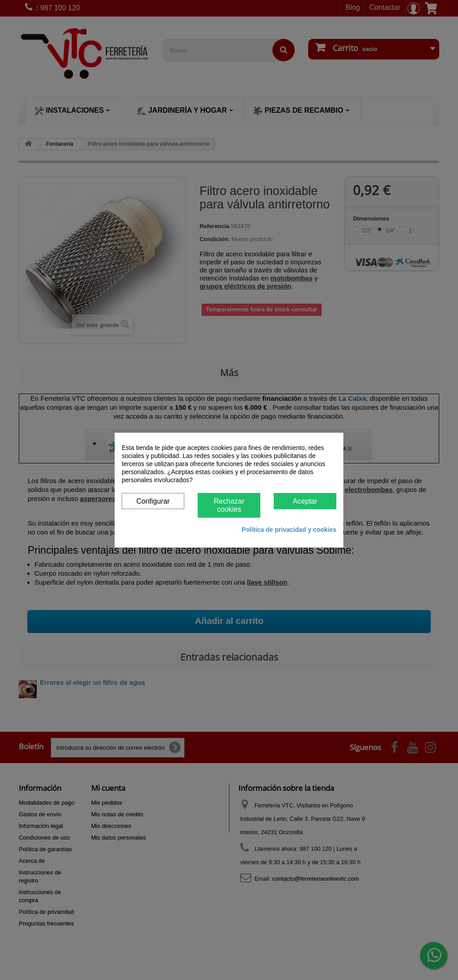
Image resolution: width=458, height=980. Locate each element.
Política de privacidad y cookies (289, 530)
